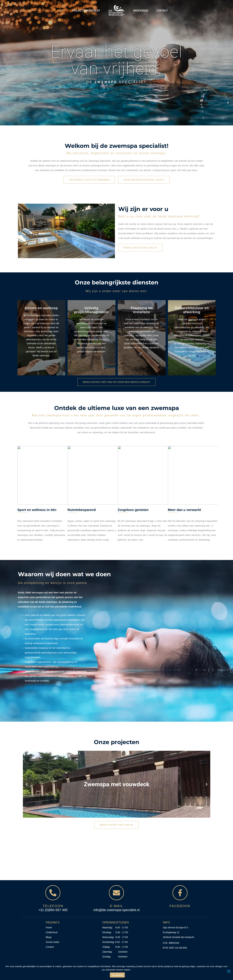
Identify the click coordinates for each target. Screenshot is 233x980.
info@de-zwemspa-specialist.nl (116, 910)
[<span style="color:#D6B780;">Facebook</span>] (180, 893)
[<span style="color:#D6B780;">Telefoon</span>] (53, 893)
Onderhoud (141, 10)
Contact (162, 10)
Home (61, 10)
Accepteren (117, 975)
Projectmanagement (86, 10)
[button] (27, 784)
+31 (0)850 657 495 (53, 910)
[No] (229, 971)
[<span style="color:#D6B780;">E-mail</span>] (116, 893)
